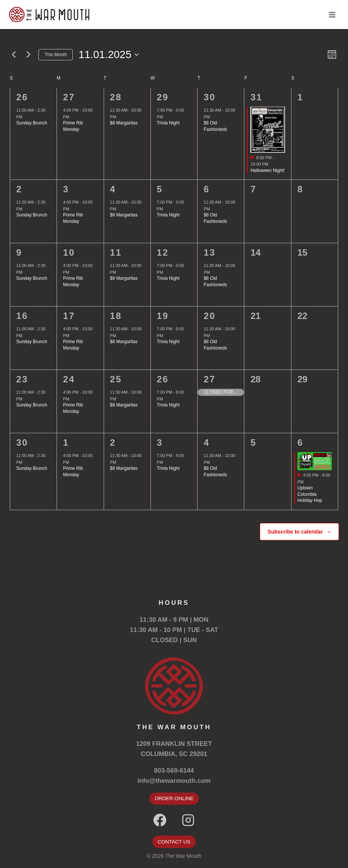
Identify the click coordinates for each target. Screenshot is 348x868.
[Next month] (28, 55)
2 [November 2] (19, 189)
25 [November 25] (116, 379)
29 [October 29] (163, 97)
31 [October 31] (256, 97)
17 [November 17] (69, 316)
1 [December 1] (66, 442)
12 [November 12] (163, 252)
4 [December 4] (207, 442)
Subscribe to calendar (295, 532)
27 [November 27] (210, 379)
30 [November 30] (22, 442)
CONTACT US (174, 842)
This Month (56, 55)
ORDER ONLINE (174, 798)
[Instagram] (188, 820)
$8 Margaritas (124, 123)
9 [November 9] (19, 252)
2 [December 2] (113, 442)
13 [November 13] (210, 252)
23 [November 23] (22, 379)
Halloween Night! (268, 170)
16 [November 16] (22, 316)
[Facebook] (160, 820)
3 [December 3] (160, 442)
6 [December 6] (300, 442)
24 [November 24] (69, 379)
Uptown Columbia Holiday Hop (310, 494)
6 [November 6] (207, 189)
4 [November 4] (113, 189)
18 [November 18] (116, 316)
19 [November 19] (163, 316)
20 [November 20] (210, 316)
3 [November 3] (66, 189)
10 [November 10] (69, 252)
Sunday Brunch (32, 123)
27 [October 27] (69, 97)
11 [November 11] (116, 252)
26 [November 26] (163, 379)
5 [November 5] (160, 189)
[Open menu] (332, 15)
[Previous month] (14, 55)
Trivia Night (168, 123)
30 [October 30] (210, 97)
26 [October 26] (22, 97)
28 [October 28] (116, 97)
